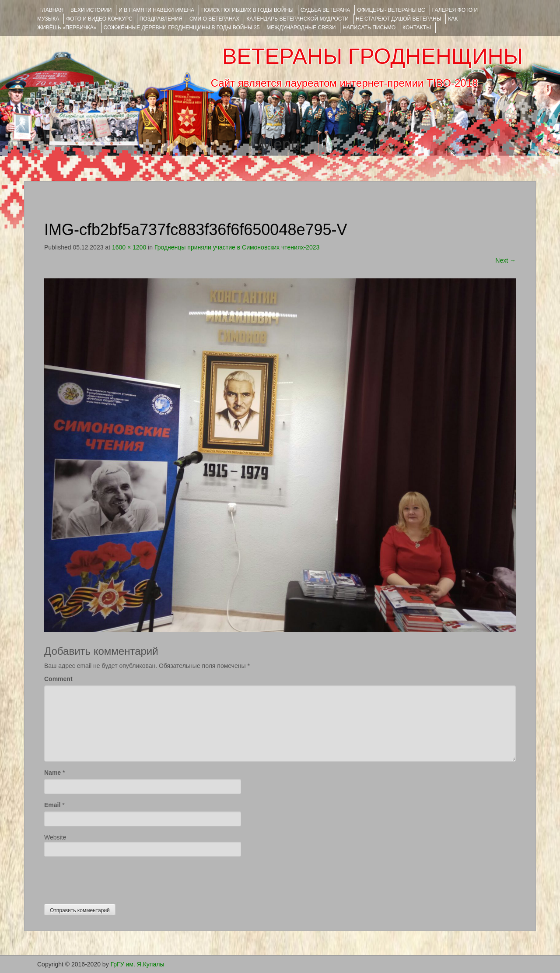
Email (52, 805)
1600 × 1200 (129, 247)
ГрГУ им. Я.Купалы (138, 964)
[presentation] (111, 878)
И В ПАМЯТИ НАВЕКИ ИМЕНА (156, 10)
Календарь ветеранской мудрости (297, 19)
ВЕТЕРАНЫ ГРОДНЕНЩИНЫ (373, 56)
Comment (58, 679)
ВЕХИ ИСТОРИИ (91, 10)
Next (506, 260)
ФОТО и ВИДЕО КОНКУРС (99, 19)
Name (52, 773)
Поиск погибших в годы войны (247, 10)
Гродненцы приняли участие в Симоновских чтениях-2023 (237, 247)
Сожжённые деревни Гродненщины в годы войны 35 (182, 28)
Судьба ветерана (325, 10)
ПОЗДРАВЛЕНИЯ (161, 19)
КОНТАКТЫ (417, 28)
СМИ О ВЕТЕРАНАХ (214, 19)
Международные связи (301, 28)
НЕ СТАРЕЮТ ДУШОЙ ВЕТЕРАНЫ (398, 19)
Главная (51, 10)
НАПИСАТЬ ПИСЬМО (369, 28)
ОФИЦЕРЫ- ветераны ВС (391, 10)
